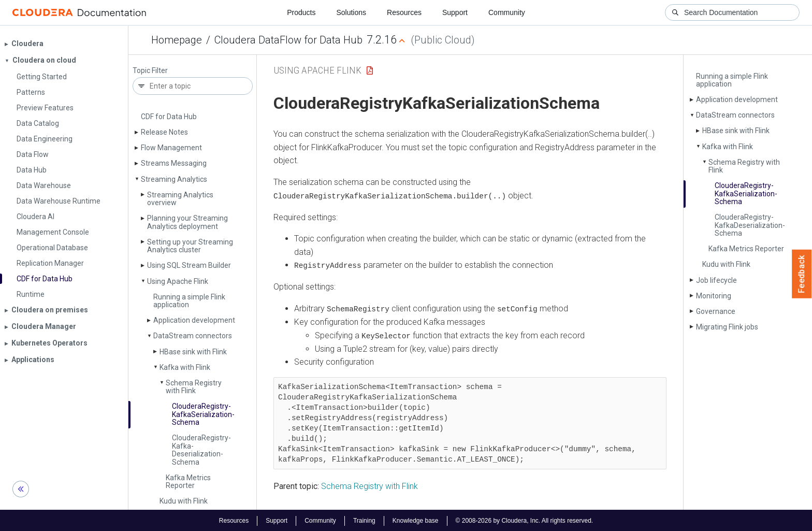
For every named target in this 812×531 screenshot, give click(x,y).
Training (364, 520)
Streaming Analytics (174, 179)
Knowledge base (416, 520)
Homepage (177, 40)
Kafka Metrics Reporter (188, 482)
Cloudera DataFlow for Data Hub (288, 40)
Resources (404, 12)
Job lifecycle (716, 280)
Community (507, 12)
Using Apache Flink (178, 281)
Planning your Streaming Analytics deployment (187, 222)
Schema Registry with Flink (194, 387)
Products (301, 12)
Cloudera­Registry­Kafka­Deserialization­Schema (201, 450)
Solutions (351, 12)
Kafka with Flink (185, 367)
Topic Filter (150, 71)
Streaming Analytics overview (180, 199)
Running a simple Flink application (189, 301)
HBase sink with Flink (193, 352)
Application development (194, 320)
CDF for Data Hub (169, 117)
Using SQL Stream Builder (189, 265)
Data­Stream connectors (193, 336)
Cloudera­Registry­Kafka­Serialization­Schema (203, 414)
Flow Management (171, 148)
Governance (716, 311)
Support (455, 12)
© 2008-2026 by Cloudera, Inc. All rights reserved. (525, 520)
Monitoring (714, 296)
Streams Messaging (174, 163)
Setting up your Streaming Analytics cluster (190, 246)
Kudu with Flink (184, 501)
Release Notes (164, 132)
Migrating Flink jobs (727, 327)
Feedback (802, 274)
